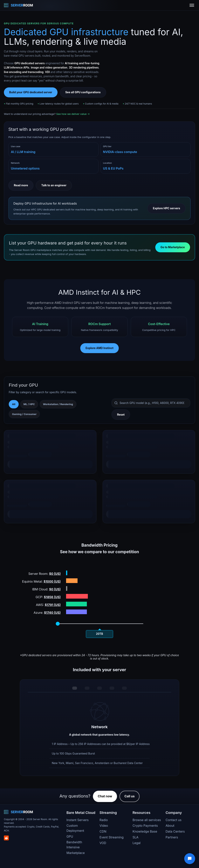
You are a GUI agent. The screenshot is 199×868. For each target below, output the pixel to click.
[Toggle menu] (192, 5)
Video (104, 826)
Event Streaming (112, 837)
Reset (121, 415)
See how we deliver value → (73, 114)
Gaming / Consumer (24, 414)
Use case (16, 146)
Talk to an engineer (54, 185)
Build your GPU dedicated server (31, 92)
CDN (103, 831)
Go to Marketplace (173, 247)
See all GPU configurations (83, 92)
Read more (21, 185)
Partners (172, 837)
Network (15, 163)
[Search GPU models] (151, 403)
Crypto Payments (145, 826)
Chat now (105, 796)
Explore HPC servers (167, 208)
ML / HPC (29, 404)
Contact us (174, 820)
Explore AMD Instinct (99, 348)
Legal (137, 843)
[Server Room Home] (18, 5)
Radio (104, 820)
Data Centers (175, 831)
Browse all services (147, 820)
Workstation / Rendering (58, 404)
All (14, 404)
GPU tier (107, 146)
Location (107, 163)
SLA (135, 837)
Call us (130, 796)
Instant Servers (78, 820)
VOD (103, 843)
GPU (70, 836)
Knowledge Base (145, 831)
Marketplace (76, 853)
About (170, 826)
